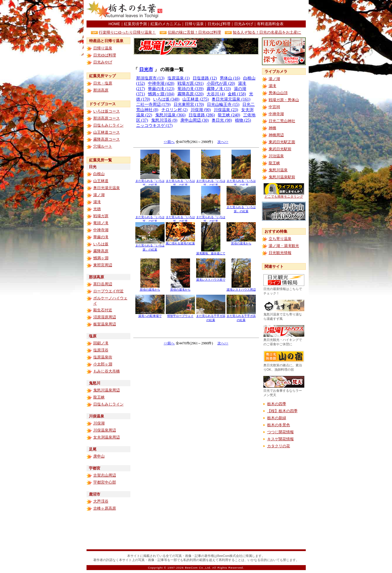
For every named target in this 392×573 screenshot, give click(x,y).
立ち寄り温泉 (280, 239)
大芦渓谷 (101, 501)
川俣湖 (99, 423)
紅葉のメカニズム (166, 24)
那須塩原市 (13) (150, 78)
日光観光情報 (280, 253)
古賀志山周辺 (105, 475)
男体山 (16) (230, 78)
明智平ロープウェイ (180, 314)
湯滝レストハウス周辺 (241, 288)
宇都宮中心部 (105, 482)
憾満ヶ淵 (101, 258)
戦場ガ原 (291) (191, 83)
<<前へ (169, 142)
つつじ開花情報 (280, 432)
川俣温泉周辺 (105, 430)
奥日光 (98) (222, 120)
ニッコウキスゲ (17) (154, 126)
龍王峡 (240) (229, 115)
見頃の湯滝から (241, 242)
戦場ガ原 (101, 216)
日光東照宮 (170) (189, 105)
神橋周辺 (276, 135)
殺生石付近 (103, 310)
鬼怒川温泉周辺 (107, 390)
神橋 (272, 128)
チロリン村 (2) (175, 110)
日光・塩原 (103, 83)
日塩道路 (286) (202, 115)
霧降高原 (101, 251)
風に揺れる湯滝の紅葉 (180, 242)
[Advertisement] (237, 10)
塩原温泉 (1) (179, 78)
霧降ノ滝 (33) (219, 89)
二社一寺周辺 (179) (153, 105)
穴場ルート (103, 146)
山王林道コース (107, 132)
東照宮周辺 (103, 265)
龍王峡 (99, 397)
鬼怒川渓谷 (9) (164, 120)
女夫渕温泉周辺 (107, 437)
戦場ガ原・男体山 (284, 100)
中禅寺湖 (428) (161, 83)
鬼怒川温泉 (278, 170)
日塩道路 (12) (205, 78)
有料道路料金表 (270, 24)
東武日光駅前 (280, 149)
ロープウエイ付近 (108, 291)
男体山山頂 (278, 93)
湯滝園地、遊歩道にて (211, 252)
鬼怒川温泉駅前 (282, 177)
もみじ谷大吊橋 (107, 371)
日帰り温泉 (194, 24)
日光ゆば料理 (219, 24)
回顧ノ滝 (101, 343)
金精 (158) (237, 94)
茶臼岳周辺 (103, 284)
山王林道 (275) (196, 99)
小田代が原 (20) (221, 83)
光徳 (97, 209)
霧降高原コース (107, 139)
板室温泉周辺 (105, 324)
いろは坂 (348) (166, 99)
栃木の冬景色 (279, 425)
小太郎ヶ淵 (103, 364)
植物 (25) (243, 120)
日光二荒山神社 (282, 121)
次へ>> (223, 142)
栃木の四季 (277, 404)
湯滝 (97, 202)
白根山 (99, 174)
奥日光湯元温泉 (107, 188)
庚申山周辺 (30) (195, 120)
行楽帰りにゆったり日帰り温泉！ (127, 32)
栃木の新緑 (277, 418)
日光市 (146, 69)
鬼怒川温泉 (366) (170, 115)
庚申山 (99, 456)
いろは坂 (101, 244)
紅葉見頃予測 (135, 24)
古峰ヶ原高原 (105, 508)
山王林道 (101, 181)
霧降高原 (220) (191, 94)
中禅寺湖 (101, 230)
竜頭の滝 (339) (191, 89)
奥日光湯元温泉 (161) (231, 99)
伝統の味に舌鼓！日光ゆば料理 (194, 32)
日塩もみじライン (108, 125)
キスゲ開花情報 (280, 439)
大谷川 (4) (216, 94)
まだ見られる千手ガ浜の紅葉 (211, 316)
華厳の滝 (101, 237)
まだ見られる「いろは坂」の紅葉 (150, 181)
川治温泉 (276, 156)
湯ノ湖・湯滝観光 (284, 246)
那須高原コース (107, 118)
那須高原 (101, 90)
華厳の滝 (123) (161, 89)
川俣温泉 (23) (226, 110)
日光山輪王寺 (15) (223, 105)
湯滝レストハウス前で (211, 278)
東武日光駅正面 (282, 142)
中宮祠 (274, 107)
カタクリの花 (279, 446)
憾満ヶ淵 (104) (161, 94)
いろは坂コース (107, 111)
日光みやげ (244, 24)
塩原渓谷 (101, 350)
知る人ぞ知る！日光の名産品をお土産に (267, 32)
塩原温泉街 (103, 357)
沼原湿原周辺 (105, 317)
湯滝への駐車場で (150, 314)
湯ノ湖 (99, 195)
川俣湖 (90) (201, 110)
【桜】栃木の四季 (282, 411)
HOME (114, 24)
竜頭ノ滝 (101, 223)
